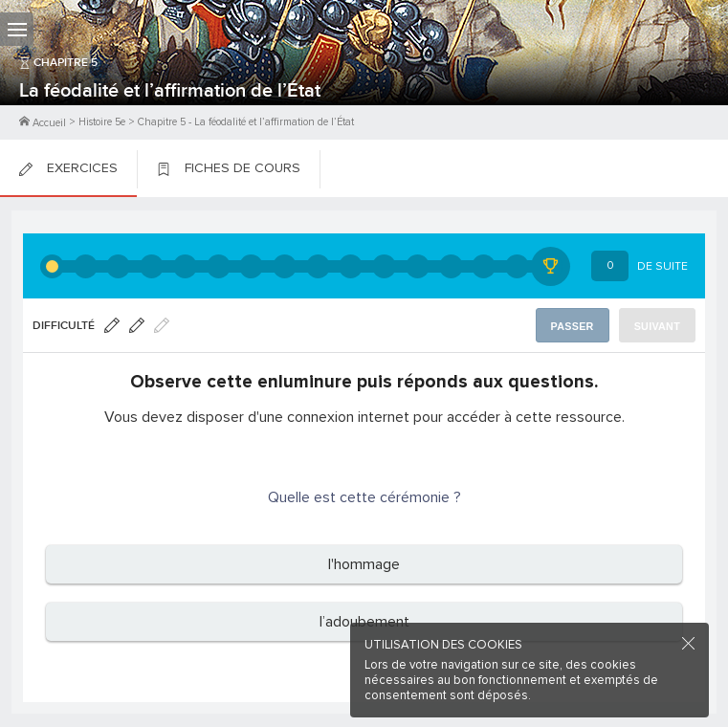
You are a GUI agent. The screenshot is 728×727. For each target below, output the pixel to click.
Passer (573, 326)
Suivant (657, 326)
